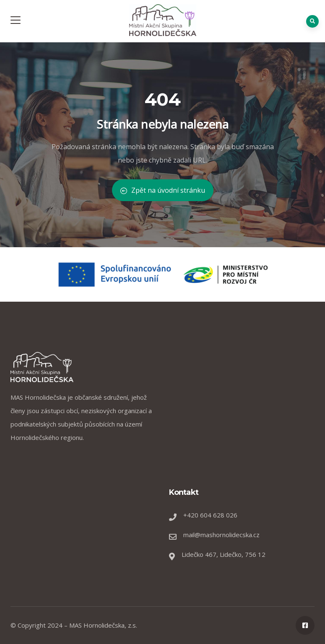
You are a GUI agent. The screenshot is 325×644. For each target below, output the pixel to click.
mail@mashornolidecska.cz (221, 535)
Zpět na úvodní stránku (163, 190)
